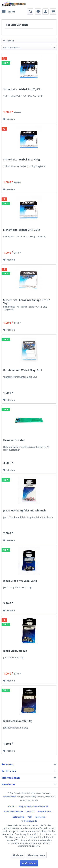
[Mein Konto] (45, 12)
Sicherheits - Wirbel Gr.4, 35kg (21, 230)
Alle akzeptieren (36, 855)
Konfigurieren (29, 863)
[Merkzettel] (38, 12)
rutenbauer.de (30, 821)
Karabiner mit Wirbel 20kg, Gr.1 (23, 370)
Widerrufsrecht (45, 812)
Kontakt (31, 812)
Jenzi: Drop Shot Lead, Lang (20, 581)
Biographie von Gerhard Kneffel (33, 806)
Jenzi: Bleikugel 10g (15, 651)
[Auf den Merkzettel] (9, 119)
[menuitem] (8, 12)
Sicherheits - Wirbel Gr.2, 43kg (21, 160)
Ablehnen (18, 855)
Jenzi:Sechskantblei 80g (18, 721)
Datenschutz (18, 817)
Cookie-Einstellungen (14, 812)
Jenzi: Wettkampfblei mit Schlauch (25, 511)
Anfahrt (12, 806)
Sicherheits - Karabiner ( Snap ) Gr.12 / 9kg (27, 302)
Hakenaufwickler (14, 440)
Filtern (9, 41)
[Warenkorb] (53, 12)
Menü (8, 11)
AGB (30, 817)
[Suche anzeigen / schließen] (30, 12)
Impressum (40, 817)
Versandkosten (10, 797)
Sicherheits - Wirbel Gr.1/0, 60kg (23, 89)
